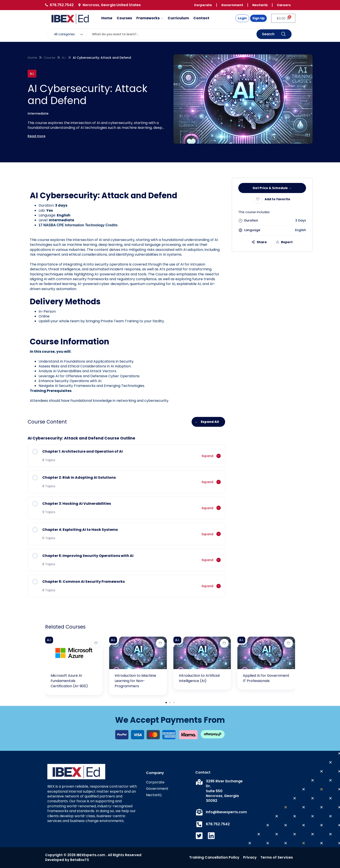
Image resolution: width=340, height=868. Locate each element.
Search (274, 34)
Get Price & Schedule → (272, 188)
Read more (36, 136)
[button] (166, 703)
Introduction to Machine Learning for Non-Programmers (135, 681)
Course (49, 58)
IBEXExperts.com (91, 855)
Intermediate (38, 113)
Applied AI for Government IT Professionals (266, 678)
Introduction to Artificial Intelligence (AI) (199, 678)
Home (32, 58)
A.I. (64, 58)
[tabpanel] (126, 297)
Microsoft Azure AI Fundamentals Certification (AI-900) (69, 681)
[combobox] (69, 34)
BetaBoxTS (80, 860)
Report (284, 242)
